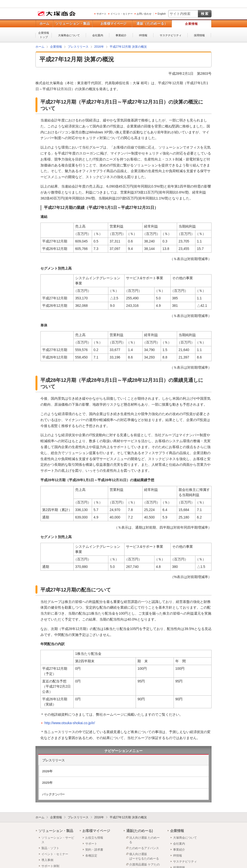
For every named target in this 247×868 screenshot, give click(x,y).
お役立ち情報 (94, 838)
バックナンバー (53, 794)
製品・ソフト (50, 848)
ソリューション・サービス (58, 840)
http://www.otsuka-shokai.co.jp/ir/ (70, 723)
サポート (101, 14)
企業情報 (191, 24)
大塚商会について (69, 35)
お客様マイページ (113, 23)
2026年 (47, 771)
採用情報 (199, 35)
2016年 (99, 817)
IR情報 (143, 35)
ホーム (44, 23)
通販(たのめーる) (139, 831)
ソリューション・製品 (73, 23)
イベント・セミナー (122, 14)
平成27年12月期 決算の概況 (128, 817)
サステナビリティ (171, 35)
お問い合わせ (144, 14)
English (162, 14)
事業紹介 (121, 35)
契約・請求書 (94, 850)
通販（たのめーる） (152, 23)
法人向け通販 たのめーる (144, 840)
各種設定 (91, 856)
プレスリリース (53, 760)
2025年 (47, 783)
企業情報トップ (44, 35)
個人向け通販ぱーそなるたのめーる (144, 856)
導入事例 (47, 860)
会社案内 (98, 35)
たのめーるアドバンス (144, 848)
